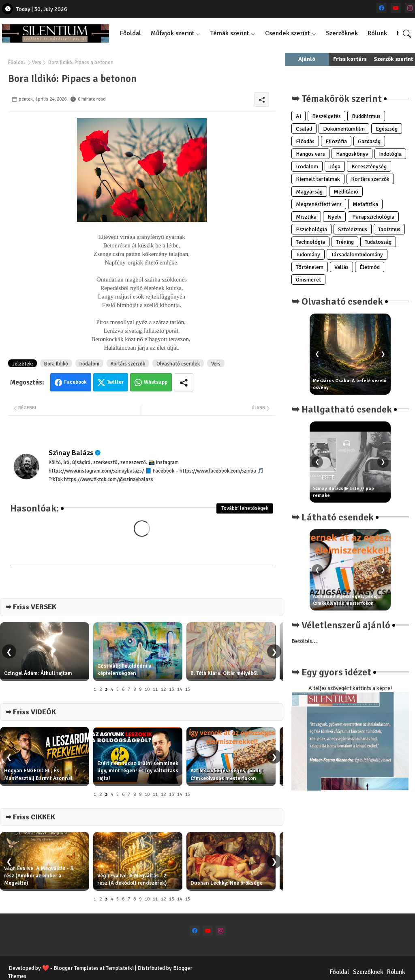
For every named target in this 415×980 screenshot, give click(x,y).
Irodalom (89, 364)
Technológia (310, 242)
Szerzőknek (342, 33)
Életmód (370, 267)
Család (304, 129)
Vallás (341, 267)
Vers (37, 62)
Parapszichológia (373, 217)
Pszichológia (311, 229)
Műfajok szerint (172, 33)
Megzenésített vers (319, 204)
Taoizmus (389, 229)
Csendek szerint (287, 33)
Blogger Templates (76, 968)
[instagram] (410, 8)
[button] (407, 34)
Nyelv (334, 217)
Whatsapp (156, 382)
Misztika (306, 217)
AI (298, 116)
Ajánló (307, 59)
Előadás (305, 141)
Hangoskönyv (352, 154)
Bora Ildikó (56, 364)
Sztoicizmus (353, 229)
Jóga (335, 167)
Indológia (390, 154)
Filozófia (336, 141)
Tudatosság (378, 242)
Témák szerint (230, 33)
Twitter (115, 382)
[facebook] (382, 8)
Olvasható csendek (178, 364)
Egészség (387, 129)
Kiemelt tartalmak (318, 179)
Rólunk (377, 33)
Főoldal (130, 33)
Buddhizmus (366, 116)
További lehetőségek (245, 508)
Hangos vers (310, 154)
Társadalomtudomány (357, 255)
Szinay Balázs (71, 453)
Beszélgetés (326, 116)
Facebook (75, 382)
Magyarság (309, 192)
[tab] (130, 33)
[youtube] (396, 8)
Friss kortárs (350, 59)
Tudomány (308, 255)
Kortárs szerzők (128, 364)
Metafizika (365, 204)
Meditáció (346, 192)
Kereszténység (369, 167)
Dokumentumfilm (344, 129)
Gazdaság (369, 141)
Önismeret (308, 280)
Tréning (345, 242)
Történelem (310, 267)
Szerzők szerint (393, 59)
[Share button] (184, 382)
